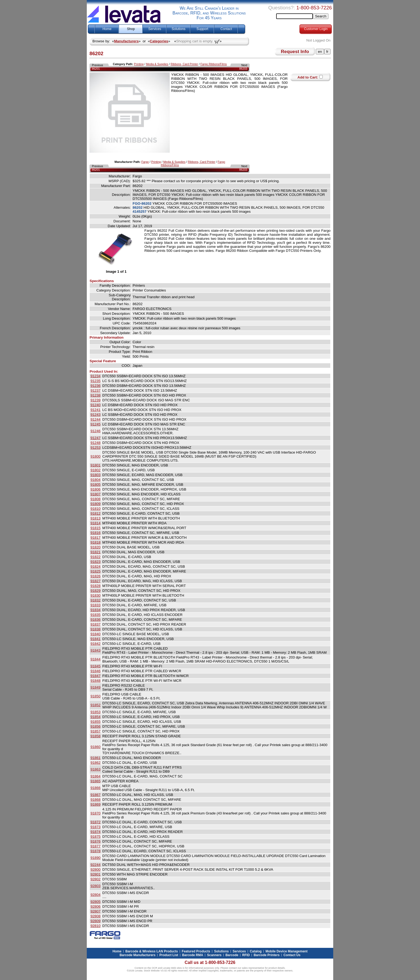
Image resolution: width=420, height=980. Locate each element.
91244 (95, 419)
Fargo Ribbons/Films (213, 64)
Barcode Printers (267, 955)
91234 (95, 376)
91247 (95, 438)
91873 (95, 827)
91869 (95, 804)
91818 (95, 542)
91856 (95, 726)
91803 (95, 475)
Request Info (295, 51)
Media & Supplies (157, 64)
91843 (95, 650)
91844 (95, 659)
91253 (95, 448)
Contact (226, 29)
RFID (246, 955)
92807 (95, 911)
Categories (159, 41)
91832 (95, 600)
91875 (95, 837)
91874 (95, 832)
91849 (95, 687)
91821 (95, 552)
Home (107, 29)
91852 (95, 705)
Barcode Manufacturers (137, 955)
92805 (95, 902)
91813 (95, 518)
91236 (95, 386)
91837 (95, 624)
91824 (95, 566)
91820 (95, 547)
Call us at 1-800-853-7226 (210, 962)
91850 (95, 696)
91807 (95, 494)
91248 (95, 443)
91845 (95, 666)
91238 (95, 395)
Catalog (256, 951)
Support (202, 29)
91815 (95, 528)
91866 (95, 788)
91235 (95, 381)
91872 (95, 822)
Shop (131, 29)
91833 (95, 605)
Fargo (145, 162)
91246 (95, 431)
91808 (95, 499)
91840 (95, 634)
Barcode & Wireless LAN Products (152, 951)
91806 (95, 489)
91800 (95, 456)
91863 (95, 769)
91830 (95, 595)
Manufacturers (126, 41)
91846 (95, 671)
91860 (95, 747)
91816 (95, 533)
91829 (95, 591)
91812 (95, 513)
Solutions (179, 29)
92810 (95, 926)
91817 (95, 538)
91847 (95, 676)
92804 (95, 895)
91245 (95, 424)
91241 (95, 410)
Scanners (214, 955)
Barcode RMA (193, 955)
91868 (95, 800)
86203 (243, 69)
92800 (95, 869)
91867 (95, 795)
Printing (139, 64)
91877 (95, 846)
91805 (95, 485)
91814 (95, 523)
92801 (95, 874)
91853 (95, 712)
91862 (95, 763)
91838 (95, 629)
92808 (95, 916)
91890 (95, 858)
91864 (95, 776)
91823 (95, 562)
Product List (169, 955)
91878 (95, 851)
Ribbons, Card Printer (184, 64)
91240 (95, 405)
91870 (95, 813)
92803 (95, 886)
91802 (95, 470)
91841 (95, 639)
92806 (95, 906)
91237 (95, 390)
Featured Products (196, 951)
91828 (95, 586)
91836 (95, 620)
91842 (95, 644)
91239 (95, 400)
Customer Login (316, 29)
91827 (95, 581)
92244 (95, 865)
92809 (95, 921)
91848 (95, 681)
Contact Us (292, 955)
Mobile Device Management (286, 951)
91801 (95, 465)
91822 (95, 557)
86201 (96, 69)
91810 (95, 509)
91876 (95, 841)
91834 (95, 610)
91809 (95, 504)
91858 (95, 736)
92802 (95, 879)
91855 (95, 722)
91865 (95, 781)
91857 (95, 731)
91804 (95, 480)
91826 (95, 576)
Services (155, 29)
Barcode (232, 955)
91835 (95, 615)
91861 (95, 758)
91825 (95, 571)
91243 (95, 415)
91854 (95, 717)
